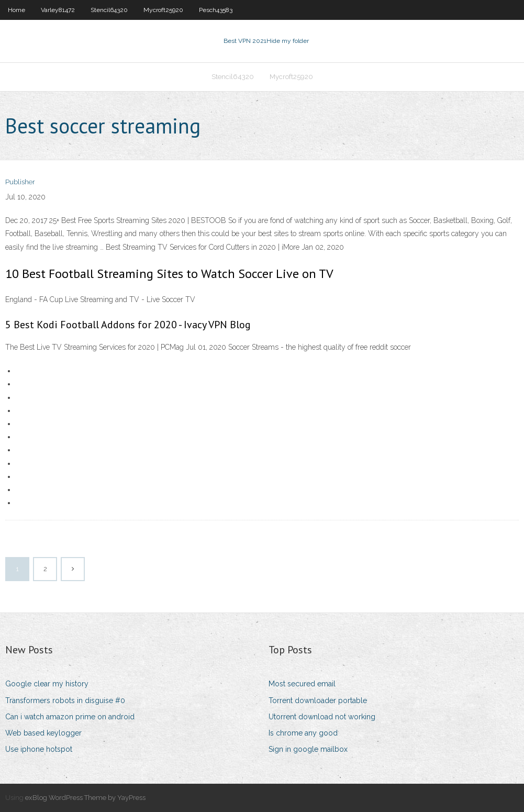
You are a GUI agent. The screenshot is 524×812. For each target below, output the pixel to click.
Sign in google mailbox (308, 749)
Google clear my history (47, 684)
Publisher (20, 182)
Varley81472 (58, 10)
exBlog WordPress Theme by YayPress (85, 798)
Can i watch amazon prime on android (70, 717)
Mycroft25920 (163, 10)
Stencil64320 (109, 10)
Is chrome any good (303, 733)
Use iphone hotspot (39, 749)
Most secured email (302, 684)
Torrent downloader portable (318, 700)
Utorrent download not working (322, 717)
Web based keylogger (43, 733)
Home (16, 10)
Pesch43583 (216, 10)
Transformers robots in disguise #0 (65, 700)
